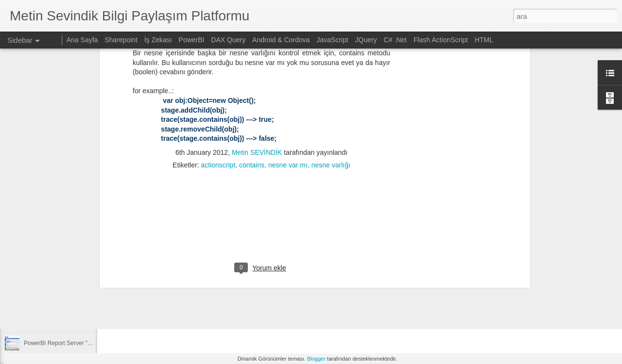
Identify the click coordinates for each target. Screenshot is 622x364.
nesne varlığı (331, 51)
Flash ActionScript (441, 40)
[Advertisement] (261, 114)
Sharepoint (121, 40)
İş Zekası (158, 40)
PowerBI (192, 40)
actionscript (218, 51)
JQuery (366, 40)
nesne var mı (288, 51)
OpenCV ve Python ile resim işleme (70, 321)
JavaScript (332, 40)
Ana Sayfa (82, 40)
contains (252, 51)
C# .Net (395, 40)
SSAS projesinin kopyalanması (64, 278)
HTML (484, 40)
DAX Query (228, 40)
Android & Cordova (281, 40)
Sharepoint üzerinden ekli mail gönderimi (77, 299)
